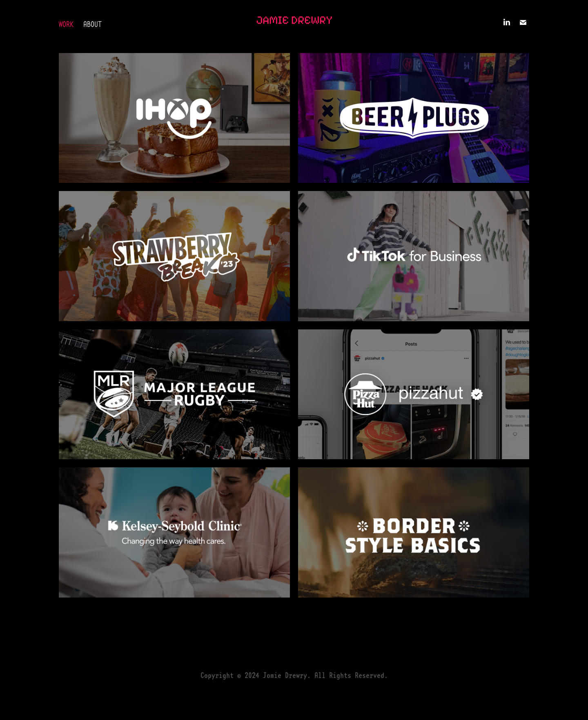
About (92, 24)
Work (66, 24)
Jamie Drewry (294, 20)
